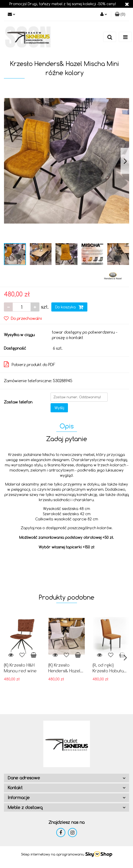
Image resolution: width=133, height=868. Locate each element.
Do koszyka (69, 307)
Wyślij (59, 408)
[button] (120, 14)
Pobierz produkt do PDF (30, 364)
